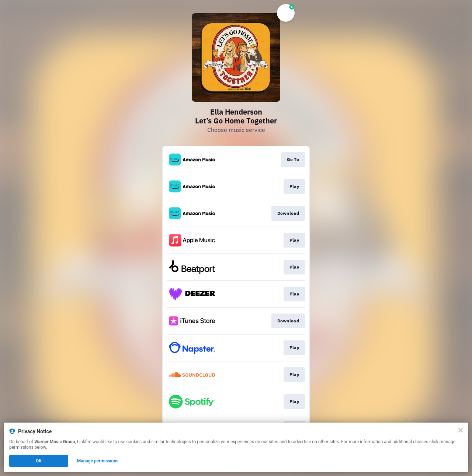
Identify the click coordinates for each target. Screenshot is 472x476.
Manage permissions (98, 461)
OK (39, 461)
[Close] (461, 430)
